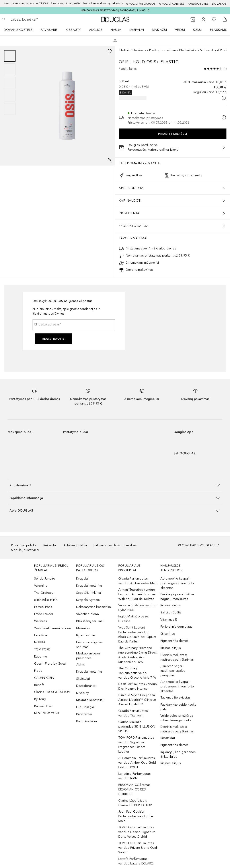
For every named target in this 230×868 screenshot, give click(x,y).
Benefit (39, 685)
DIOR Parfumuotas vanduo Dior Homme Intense (138, 686)
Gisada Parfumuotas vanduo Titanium (133, 713)
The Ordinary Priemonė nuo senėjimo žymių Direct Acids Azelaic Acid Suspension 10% (137, 655)
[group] (10, 82)
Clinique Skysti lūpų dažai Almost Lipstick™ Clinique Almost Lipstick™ (137, 700)
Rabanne (41, 657)
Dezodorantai (86, 686)
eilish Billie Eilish (46, 600)
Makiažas (83, 628)
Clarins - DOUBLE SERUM (52, 692)
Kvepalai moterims (89, 586)
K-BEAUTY (73, 30)
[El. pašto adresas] (74, 325)
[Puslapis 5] (10, 109)
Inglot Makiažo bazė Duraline (133, 619)
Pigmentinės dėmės (174, 641)
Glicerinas (168, 634)
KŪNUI (198, 30)
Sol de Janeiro (45, 579)
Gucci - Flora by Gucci (50, 664)
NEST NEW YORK (47, 713)
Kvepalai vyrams (88, 600)
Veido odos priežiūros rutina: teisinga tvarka (177, 718)
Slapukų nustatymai (25, 550)
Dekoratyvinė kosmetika (94, 607)
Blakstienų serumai (90, 621)
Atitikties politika (75, 545)
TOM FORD (42, 649)
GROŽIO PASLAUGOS (141, 4)
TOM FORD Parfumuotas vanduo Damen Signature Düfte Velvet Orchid (137, 832)
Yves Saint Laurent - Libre (53, 628)
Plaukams (139, 50)
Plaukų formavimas (163, 50)
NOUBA (40, 642)
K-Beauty (83, 693)
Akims (81, 665)
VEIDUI (180, 30)
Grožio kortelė (172, 4)
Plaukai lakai (188, 50)
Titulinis (124, 50)
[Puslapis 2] (10, 69)
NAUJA (116, 30)
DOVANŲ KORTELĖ (18, 30)
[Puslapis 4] (10, 96)
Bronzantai (84, 714)
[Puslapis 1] (10, 56)
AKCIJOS (96, 30)
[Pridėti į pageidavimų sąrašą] (110, 51)
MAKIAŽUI (160, 30)
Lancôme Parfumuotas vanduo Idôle (134, 776)
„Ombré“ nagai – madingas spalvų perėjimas (173, 671)
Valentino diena (88, 614)
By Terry (40, 699)
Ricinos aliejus (171, 605)
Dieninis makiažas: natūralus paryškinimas (177, 657)
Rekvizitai (50, 545)
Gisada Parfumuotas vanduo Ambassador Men (137, 581)
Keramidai (168, 738)
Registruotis (54, 339)
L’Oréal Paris (43, 607)
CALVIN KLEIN (44, 678)
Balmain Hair (43, 706)
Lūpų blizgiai (86, 707)
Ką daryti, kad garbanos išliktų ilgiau (178, 754)
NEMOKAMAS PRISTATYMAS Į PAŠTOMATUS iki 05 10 (115, 10)
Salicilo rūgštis (171, 612)
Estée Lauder (44, 614)
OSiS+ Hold (133, 62)
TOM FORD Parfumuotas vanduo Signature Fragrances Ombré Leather (136, 745)
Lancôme (41, 635)
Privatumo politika (24, 545)
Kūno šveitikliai (87, 721)
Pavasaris (49, 30)
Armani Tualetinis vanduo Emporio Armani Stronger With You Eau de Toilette (137, 594)
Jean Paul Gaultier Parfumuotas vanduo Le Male (136, 816)
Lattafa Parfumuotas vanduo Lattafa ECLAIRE (136, 861)
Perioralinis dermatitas (176, 627)
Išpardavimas (86, 635)
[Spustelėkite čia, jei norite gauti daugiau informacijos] (224, 98)
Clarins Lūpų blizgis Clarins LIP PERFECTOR (135, 803)
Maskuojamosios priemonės (89, 656)
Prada (38, 671)
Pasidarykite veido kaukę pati (178, 707)
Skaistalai (83, 679)
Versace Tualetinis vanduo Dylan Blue (137, 608)
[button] (115, 485)
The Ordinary (44, 593)
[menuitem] (21, 30)
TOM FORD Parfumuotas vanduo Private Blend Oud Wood (138, 848)
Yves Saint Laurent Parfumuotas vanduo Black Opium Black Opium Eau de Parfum (137, 634)
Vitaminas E (169, 620)
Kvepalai (137, 30)
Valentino (41, 586)
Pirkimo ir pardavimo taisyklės (115, 545)
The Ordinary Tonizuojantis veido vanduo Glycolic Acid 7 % (137, 673)
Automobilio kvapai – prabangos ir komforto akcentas (177, 583)
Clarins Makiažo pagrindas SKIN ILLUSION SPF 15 (137, 727)
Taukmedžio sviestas (175, 698)
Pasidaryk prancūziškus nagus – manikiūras (177, 597)
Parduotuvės (198, 4)
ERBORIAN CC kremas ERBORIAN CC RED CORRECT (134, 789)
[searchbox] (42, 19)
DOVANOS (219, 4)
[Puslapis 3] (10, 82)
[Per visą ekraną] (110, 160)
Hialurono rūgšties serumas (90, 645)
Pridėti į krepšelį (173, 134)
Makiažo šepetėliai (90, 700)
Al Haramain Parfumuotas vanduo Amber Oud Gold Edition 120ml (137, 763)
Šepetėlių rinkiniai (89, 593)
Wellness (41, 621)
